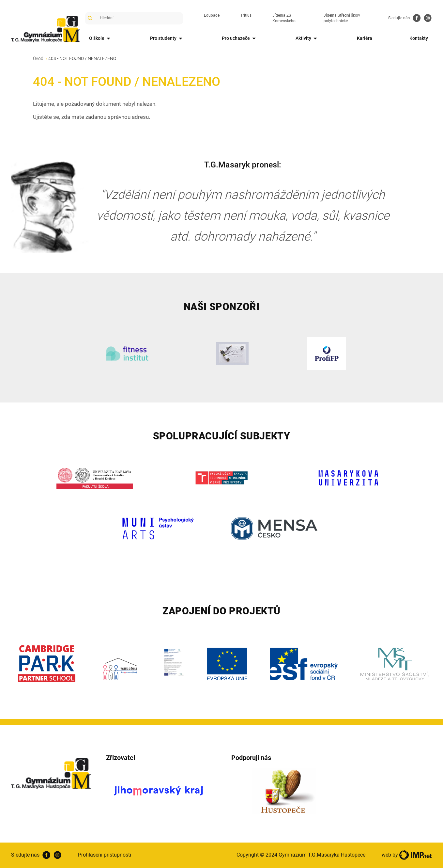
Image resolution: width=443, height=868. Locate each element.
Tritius (246, 15)
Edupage (212, 15)
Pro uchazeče (240, 39)
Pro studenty (167, 39)
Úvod (38, 58)
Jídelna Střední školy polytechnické (342, 18)
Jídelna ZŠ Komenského (284, 18)
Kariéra (365, 38)
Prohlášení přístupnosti (105, 855)
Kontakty (419, 38)
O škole (101, 39)
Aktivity (307, 39)
